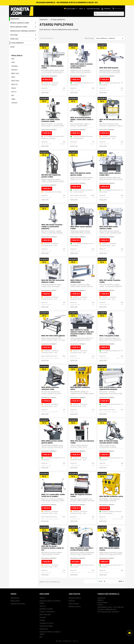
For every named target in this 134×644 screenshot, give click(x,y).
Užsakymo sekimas (75, 598)
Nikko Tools (15, 73)
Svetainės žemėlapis (46, 626)
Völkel (13, 99)
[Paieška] (109, 14)
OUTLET (14, 92)
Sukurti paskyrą (74, 604)
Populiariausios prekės (18, 604)
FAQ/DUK (42, 620)
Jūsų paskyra (74, 594)
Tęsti (121, 581)
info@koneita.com (110, 609)
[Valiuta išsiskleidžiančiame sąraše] (83, 9)
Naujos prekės (15, 601)
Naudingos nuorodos (46, 609)
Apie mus (43, 606)
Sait (13, 95)
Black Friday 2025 (45, 615)
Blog (41, 637)
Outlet (12, 47)
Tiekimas (42, 598)
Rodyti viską (45, 92)
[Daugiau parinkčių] (130, 633)
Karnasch (14, 70)
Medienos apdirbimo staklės (20, 23)
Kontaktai (43, 617)
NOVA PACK (15, 81)
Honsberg (14, 66)
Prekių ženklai (17, 56)
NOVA (13, 77)
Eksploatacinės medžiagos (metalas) (22, 31)
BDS (13, 59)
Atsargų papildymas (17, 43)
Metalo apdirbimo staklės (19, 27)
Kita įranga (14, 35)
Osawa (14, 88)
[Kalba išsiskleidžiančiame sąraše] (71, 9)
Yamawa (14, 103)
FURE (13, 62)
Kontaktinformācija (93, 9)
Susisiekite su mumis (46, 623)
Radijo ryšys (14, 39)
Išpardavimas (15, 19)
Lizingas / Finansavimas (47, 612)
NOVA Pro (14, 84)
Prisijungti (72, 601)
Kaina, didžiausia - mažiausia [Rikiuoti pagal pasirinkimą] (110, 38)
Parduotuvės (44, 629)
